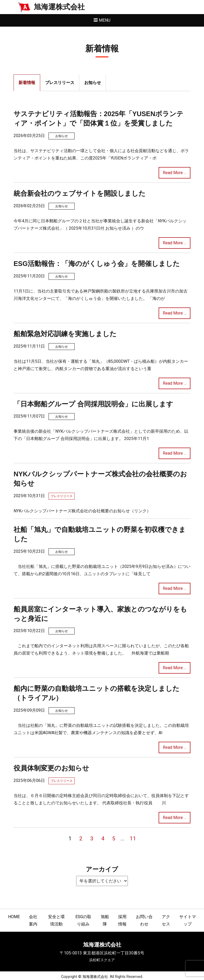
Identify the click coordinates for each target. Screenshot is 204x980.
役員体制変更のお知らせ (51, 768)
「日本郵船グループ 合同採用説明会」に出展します (93, 404)
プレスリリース (60, 83)
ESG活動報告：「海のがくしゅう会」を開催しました (97, 264)
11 (133, 839)
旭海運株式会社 (59, 7)
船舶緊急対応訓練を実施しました (65, 334)
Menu (105, 20)
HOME (14, 917)
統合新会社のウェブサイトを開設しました (80, 193)
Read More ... (175, 173)
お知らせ (93, 83)
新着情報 (27, 83)
